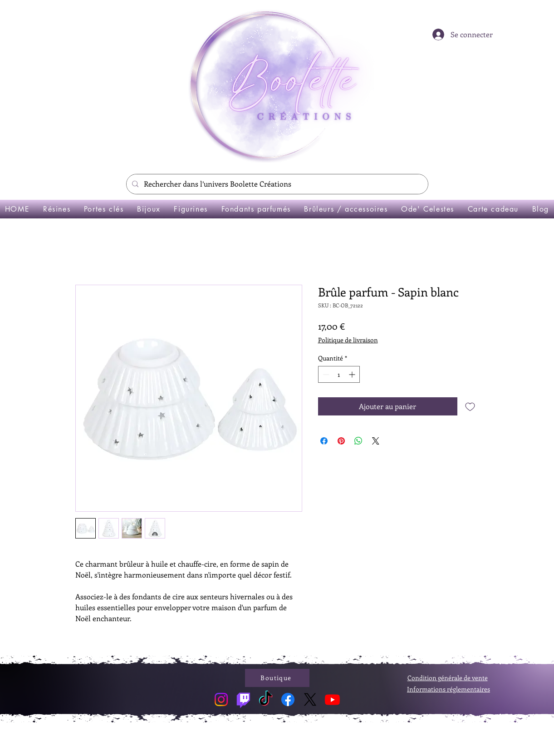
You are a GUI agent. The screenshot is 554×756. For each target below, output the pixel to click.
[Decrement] (325, 374)
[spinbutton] (339, 374)
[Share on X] (376, 441)
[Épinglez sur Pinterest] (341, 441)
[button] (57, 209)
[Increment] (353, 374)
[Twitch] (243, 699)
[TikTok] (266, 699)
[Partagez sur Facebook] (324, 441)
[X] (310, 699)
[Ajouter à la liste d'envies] (470, 406)
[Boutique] (277, 678)
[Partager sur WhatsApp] (358, 441)
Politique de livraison (348, 340)
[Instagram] (221, 699)
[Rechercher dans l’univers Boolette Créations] (276, 184)
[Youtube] (332, 699)
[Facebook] (288, 699)
